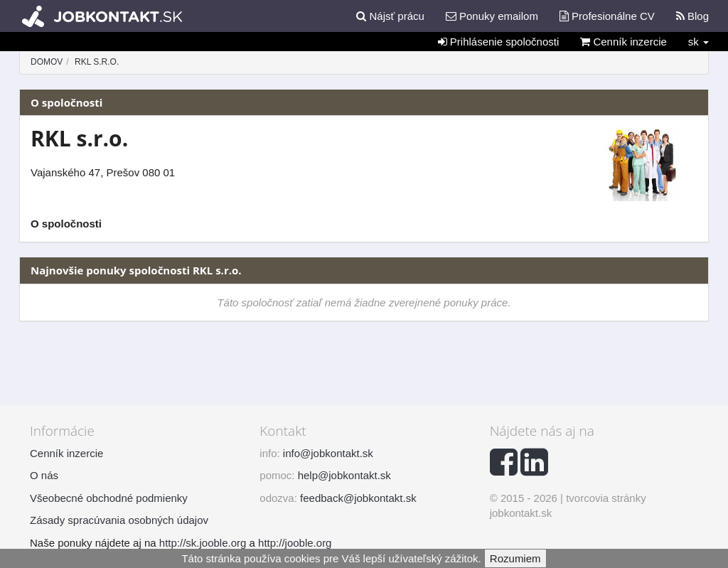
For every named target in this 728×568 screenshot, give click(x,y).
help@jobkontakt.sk (344, 475)
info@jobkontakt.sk (328, 453)
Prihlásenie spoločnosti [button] (499, 42)
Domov (47, 62)
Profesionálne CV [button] (607, 16)
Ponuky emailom (492, 16)
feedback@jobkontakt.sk (358, 498)
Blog (692, 16)
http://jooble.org (295, 543)
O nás (44, 475)
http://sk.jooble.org (203, 543)
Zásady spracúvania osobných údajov (119, 520)
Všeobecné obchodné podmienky (109, 498)
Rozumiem (515, 558)
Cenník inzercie (623, 42)
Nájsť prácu (390, 16)
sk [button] (698, 42)
